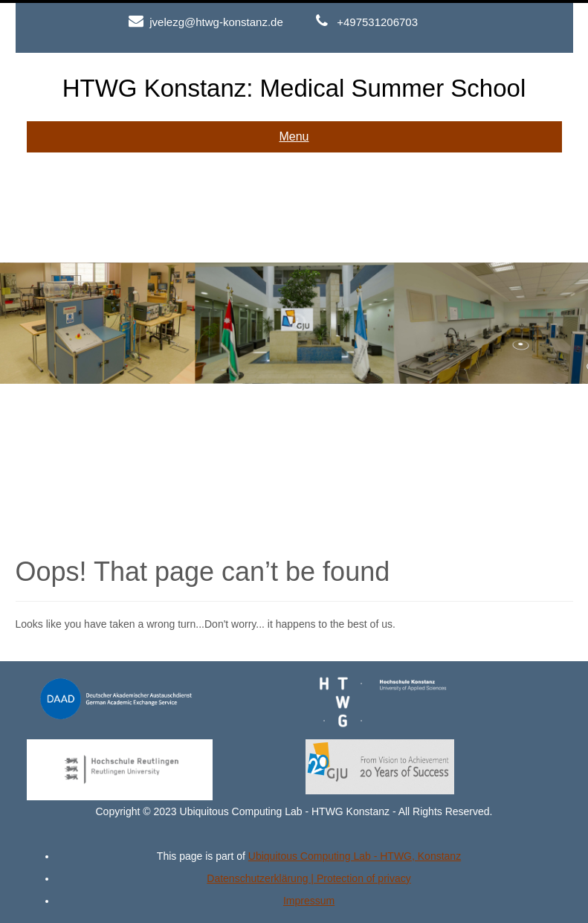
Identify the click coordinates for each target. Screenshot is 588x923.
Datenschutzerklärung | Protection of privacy (308, 878)
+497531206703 (377, 22)
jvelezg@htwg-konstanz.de (216, 22)
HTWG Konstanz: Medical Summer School (294, 88)
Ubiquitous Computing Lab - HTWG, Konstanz (355, 856)
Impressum (309, 901)
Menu (294, 136)
